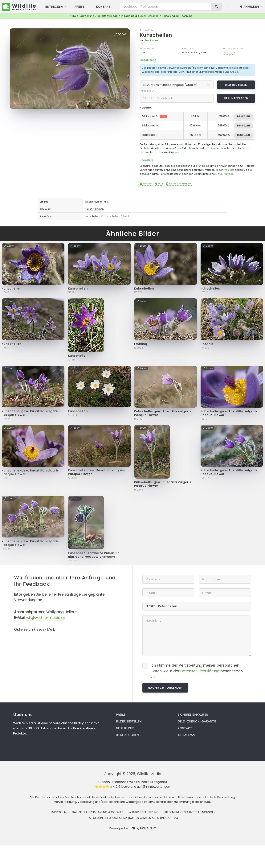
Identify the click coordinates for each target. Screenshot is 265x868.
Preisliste (229, 170)
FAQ (159, 184)
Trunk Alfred (152, 40)
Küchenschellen (110, 216)
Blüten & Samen (94, 209)
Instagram (186, 735)
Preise (121, 715)
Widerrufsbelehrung (144, 812)
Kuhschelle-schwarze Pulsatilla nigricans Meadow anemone (94, 555)
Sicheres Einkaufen (179, 184)
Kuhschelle (77, 356)
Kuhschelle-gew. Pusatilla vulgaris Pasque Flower (30, 413)
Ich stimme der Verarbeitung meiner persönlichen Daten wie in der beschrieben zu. (197, 671)
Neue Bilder (125, 728)
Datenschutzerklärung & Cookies (98, 812)
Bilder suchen (127, 735)
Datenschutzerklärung (200, 671)
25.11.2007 (229, 53)
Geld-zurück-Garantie (197, 721)
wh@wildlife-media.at (46, 618)
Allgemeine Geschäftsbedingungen (190, 812)
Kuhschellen (156, 35)
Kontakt (146, 184)
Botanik (207, 344)
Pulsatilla (147, 30)
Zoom (120, 34)
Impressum (59, 812)
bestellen (244, 116)
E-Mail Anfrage (225, 174)
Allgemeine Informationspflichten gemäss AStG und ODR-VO (133, 818)
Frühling (141, 344)
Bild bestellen (236, 85)
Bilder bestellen (129, 721)
